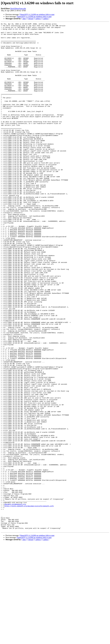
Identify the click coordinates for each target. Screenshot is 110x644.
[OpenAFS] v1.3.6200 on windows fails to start (37, 14)
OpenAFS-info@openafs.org (15, 601)
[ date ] (24, 19)
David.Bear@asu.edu (18, 9)
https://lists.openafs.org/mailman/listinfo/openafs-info (29, 603)
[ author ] (46, 19)
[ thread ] (31, 19)
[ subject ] (38, 19)
